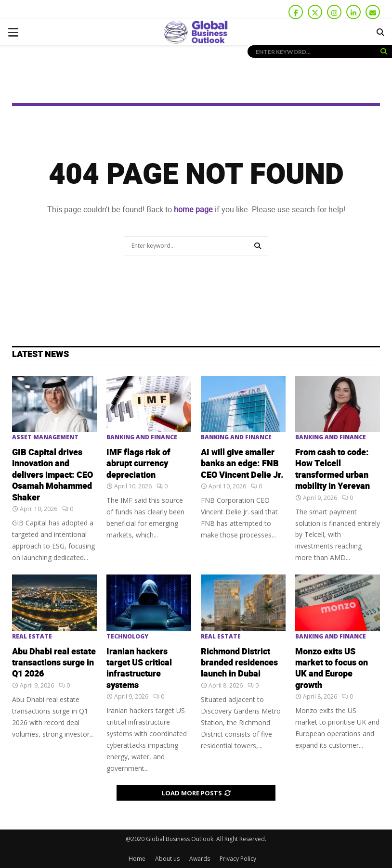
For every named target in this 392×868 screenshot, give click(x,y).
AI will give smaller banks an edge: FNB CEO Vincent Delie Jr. (242, 464)
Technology (127, 637)
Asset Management (45, 437)
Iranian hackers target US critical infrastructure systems (139, 669)
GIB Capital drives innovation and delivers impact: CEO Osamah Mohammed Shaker (52, 475)
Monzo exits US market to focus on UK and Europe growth (332, 669)
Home (137, 859)
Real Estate (32, 637)
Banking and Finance (142, 437)
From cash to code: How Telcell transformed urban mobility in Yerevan (333, 469)
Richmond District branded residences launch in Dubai (239, 663)
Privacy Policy (238, 859)
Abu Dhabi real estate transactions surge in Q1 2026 (54, 663)
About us (167, 859)
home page (193, 210)
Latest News (40, 354)
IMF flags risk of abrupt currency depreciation (138, 464)
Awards (200, 859)
